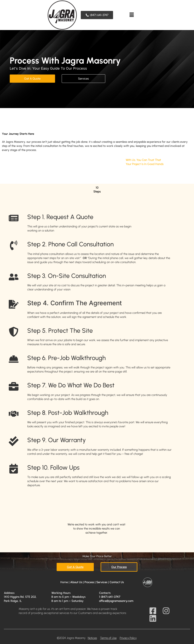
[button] (132, 15)
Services (102, 582)
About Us (76, 582)
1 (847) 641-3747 (110, 597)
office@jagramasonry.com (116, 601)
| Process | (89, 582)
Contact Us (117, 582)
